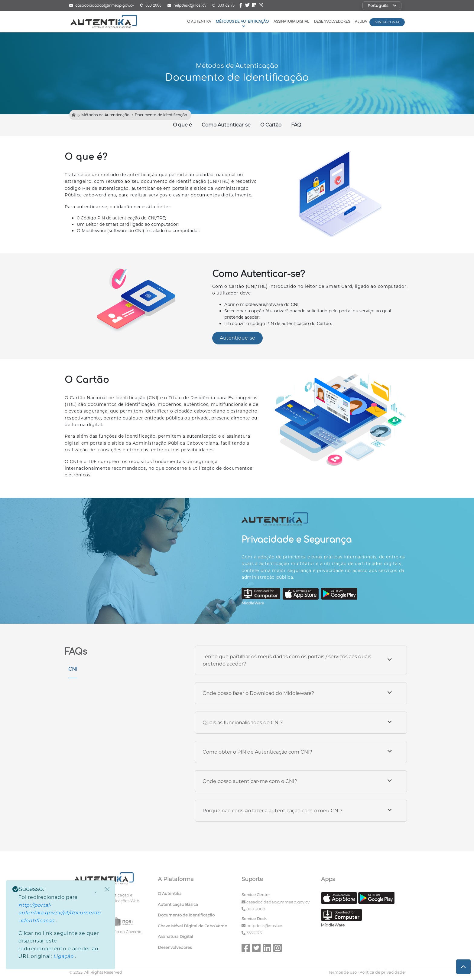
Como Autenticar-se (226, 125)
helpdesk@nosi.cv (264, 926)
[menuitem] (195, 895)
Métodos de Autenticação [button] (242, 24)
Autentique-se (237, 338)
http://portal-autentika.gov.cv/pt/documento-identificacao (60, 913)
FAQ (296, 125)
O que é (182, 125)
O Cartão (271, 125)
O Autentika (199, 22)
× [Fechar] (95, 893)
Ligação (64, 956)
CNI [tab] (73, 669)
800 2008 (256, 909)
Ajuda (361, 22)
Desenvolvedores (332, 22)
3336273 (254, 933)
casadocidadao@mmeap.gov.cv (278, 902)
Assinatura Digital (291, 22)
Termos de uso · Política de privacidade (367, 972)
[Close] (107, 889)
